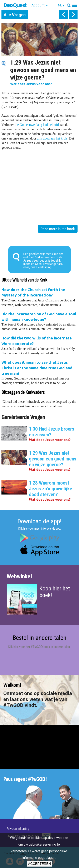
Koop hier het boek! (55, 592)
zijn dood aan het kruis (52, 138)
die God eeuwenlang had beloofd (37, 125)
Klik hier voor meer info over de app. (40, 529)
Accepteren (39, 864)
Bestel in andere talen (40, 638)
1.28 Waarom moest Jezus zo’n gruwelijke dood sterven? (51, 489)
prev (63, 15)
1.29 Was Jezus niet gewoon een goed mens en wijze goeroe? (53, 459)
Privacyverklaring (18, 828)
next (73, 15)
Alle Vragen (15, 15)
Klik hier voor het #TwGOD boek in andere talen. (39, 647)
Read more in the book (58, 229)
